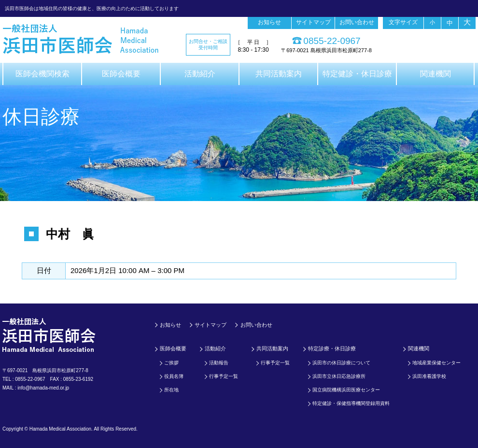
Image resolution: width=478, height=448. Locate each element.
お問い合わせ (357, 22)
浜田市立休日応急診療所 (339, 376)
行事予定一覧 (224, 376)
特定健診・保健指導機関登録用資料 (351, 403)
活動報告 (219, 363)
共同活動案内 (279, 74)
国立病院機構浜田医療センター (346, 390)
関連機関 (436, 74)
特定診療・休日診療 (332, 348)
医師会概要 (121, 74)
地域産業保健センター (436, 363)
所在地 (171, 390)
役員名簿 (174, 376)
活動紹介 (200, 74)
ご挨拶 (171, 363)
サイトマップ (313, 22)
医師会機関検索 (42, 74)
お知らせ (269, 22)
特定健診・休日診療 (357, 74)
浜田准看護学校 (429, 376)
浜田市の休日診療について (341, 363)
